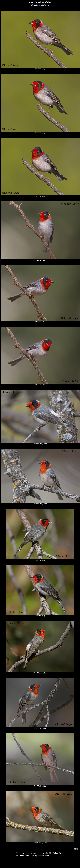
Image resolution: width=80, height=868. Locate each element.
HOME (76, 849)
